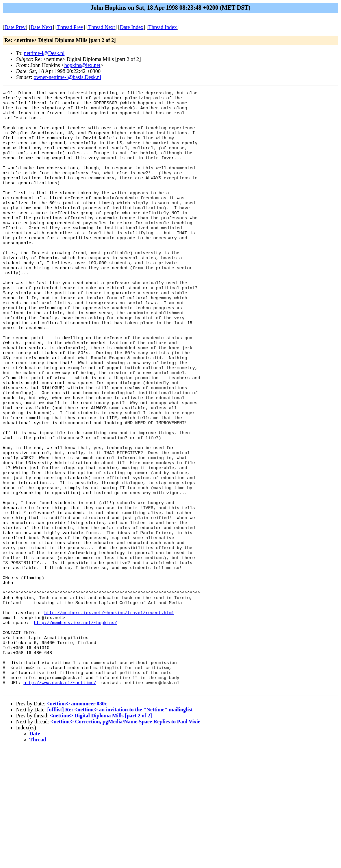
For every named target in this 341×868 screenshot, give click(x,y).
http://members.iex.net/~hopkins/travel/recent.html (109, 717)
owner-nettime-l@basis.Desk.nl (67, 77)
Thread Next (102, 27)
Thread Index (163, 27)
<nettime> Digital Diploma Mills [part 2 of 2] (101, 836)
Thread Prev (70, 27)
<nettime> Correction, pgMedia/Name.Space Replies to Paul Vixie (126, 842)
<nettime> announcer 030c (77, 824)
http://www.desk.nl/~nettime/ (60, 801)
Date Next (41, 27)
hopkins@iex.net (82, 65)
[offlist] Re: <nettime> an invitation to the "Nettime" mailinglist (120, 830)
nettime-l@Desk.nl (44, 53)
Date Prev (15, 27)
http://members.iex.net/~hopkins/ (76, 729)
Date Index (132, 27)
